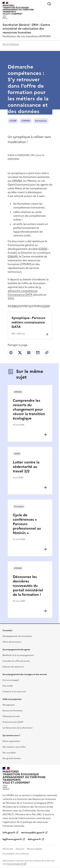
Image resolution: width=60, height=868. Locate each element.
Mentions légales (34, 849)
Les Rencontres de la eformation (18, 728)
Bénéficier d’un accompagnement (18, 655)
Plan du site (8, 849)
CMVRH (26, 121)
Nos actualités (9, 753)
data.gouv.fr (34, 839)
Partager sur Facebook (11, 353)
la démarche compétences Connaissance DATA (24, 291)
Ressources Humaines (12, 711)
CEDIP (13, 121)
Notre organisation (11, 741)
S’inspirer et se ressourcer (14, 692)
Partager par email (38, 353)
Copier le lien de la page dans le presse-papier (47, 353)
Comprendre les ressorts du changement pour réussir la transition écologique (29, 409)
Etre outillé (8, 686)
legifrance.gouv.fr (12, 839)
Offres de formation (12, 642)
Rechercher (49, 4)
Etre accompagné (11, 680)
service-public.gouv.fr (33, 833)
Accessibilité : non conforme (16, 854)
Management (9, 705)
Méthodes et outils (11, 716)
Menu (56, 4)
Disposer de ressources (13, 667)
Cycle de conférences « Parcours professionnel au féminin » (27, 524)
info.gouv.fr (9, 833)
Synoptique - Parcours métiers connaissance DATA (28, 322)
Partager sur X (20, 353)
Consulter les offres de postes (16, 661)
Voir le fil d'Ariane (11, 44)
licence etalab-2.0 (15, 864)
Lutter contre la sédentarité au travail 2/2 (26, 467)
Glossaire (20, 849)
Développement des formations (17, 636)
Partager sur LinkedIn (29, 353)
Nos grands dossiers (12, 758)
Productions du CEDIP (13, 722)
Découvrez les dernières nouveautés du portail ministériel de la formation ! (28, 586)
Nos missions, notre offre (14, 747)
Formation (41, 121)
